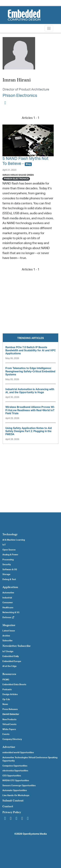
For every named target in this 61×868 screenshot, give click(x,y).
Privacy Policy (12, 812)
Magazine (9, 625)
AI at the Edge (10, 666)
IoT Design (8, 651)
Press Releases (10, 709)
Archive (6, 636)
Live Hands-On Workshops (16, 795)
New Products (9, 720)
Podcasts (7, 690)
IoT (4, 545)
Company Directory (12, 739)
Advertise (9, 747)
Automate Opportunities (15, 790)
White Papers (9, 729)
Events (6, 734)
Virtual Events (9, 724)
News (5, 704)
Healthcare (8, 608)
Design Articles (10, 694)
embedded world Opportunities (18, 753)
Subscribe (7, 641)
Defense (8, 617)
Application (10, 587)
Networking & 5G (11, 612)
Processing (8, 560)
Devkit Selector (11, 714)
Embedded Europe (12, 661)
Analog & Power (10, 555)
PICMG (6, 680)
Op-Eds (6, 699)
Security (7, 565)
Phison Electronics (20, 96)
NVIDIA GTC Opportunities (16, 781)
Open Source (9, 550)
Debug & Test (9, 579)
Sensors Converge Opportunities (19, 786)
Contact (8, 806)
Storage (6, 574)
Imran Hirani (10, 175)
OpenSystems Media (35, 834)
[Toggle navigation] (49, 28)
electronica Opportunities (15, 771)
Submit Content (13, 801)
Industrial (7, 598)
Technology (10, 534)
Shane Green (26, 175)
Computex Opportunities (15, 766)
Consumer (8, 603)
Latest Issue (9, 631)
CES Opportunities (12, 776)
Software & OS (10, 570)
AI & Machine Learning (14, 540)
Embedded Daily (11, 656)
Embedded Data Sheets (14, 685)
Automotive (8, 593)
